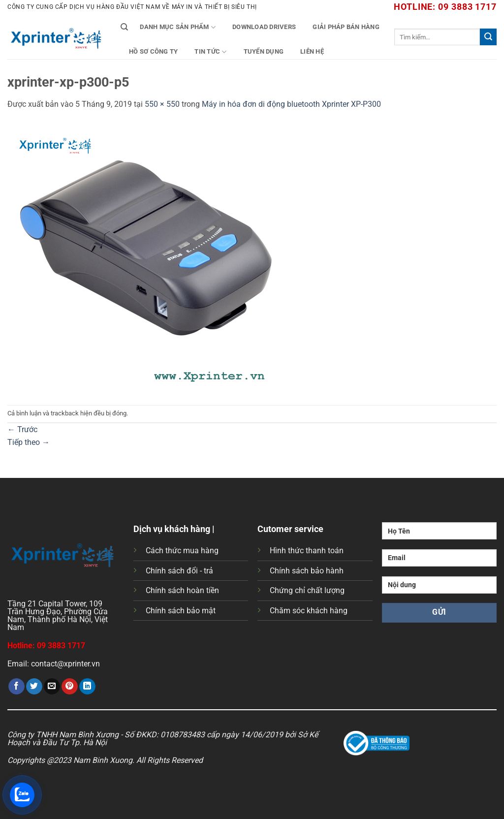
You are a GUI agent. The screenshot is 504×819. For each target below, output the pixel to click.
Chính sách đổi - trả (179, 571)
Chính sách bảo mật (181, 611)
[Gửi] (488, 37)
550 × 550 (162, 104)
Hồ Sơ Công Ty (153, 51)
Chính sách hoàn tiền (182, 590)
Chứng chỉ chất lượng (307, 590)
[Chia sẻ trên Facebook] (16, 687)
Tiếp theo (29, 442)
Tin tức (210, 52)
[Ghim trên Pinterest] (70, 687)
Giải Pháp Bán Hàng (346, 27)
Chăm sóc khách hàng (309, 611)
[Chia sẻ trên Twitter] (34, 687)
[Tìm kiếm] (124, 27)
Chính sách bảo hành (307, 571)
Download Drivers (264, 27)
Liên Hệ (312, 51)
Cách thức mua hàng (182, 551)
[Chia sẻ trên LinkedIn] (87, 687)
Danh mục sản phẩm (178, 27)
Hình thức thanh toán (307, 551)
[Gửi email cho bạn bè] (52, 687)
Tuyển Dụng (264, 51)
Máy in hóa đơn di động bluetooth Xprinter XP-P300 (291, 104)
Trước (22, 429)
